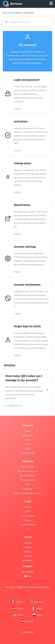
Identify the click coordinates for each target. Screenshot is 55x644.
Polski (37, 615)
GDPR (28, 511)
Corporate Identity (27, 524)
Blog (28, 448)
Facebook (27, 556)
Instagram (27, 547)
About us (28, 507)
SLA (28, 529)
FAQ (27, 576)
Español (18, 608)
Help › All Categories (12, 13)
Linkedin (28, 543)
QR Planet (13, 4)
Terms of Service (27, 516)
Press (27, 440)
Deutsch (28, 621)
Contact (27, 444)
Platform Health (28, 453)
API (27, 484)
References (27, 435)
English (18, 615)
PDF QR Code (27, 467)
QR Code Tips (28, 572)
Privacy (27, 520)
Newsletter (28, 560)
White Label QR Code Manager (27, 493)
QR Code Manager (28, 475)
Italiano (37, 608)
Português (37, 602)
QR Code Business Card (28, 471)
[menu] (51, 3)
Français (17, 602)
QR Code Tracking (28, 480)
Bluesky (27, 551)
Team (27, 431)
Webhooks (27, 489)
